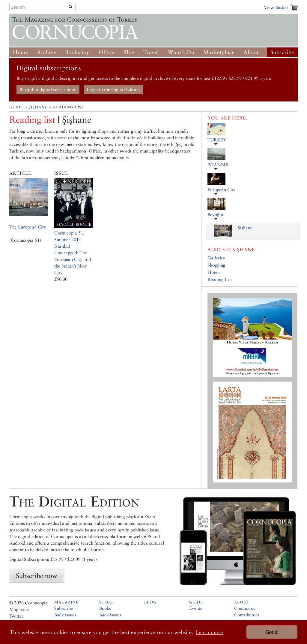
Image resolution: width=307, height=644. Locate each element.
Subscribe (282, 52)
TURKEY (217, 140)
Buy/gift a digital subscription (48, 89)
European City (222, 190)
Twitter (16, 616)
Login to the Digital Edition (113, 89)
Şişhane (38, 107)
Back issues (65, 615)
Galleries (216, 258)
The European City (28, 227)
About (251, 52)
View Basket (276, 7)
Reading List (220, 279)
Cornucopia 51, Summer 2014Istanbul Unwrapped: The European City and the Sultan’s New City (73, 253)
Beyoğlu (215, 215)
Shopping (216, 265)
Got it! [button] (272, 632)
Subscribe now (37, 576)
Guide (16, 107)
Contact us (245, 608)
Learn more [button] (209, 632)
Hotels (214, 272)
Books (105, 608)
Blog (129, 52)
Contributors (247, 615)
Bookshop (77, 52)
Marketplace (219, 52)
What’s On (181, 52)
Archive (46, 52)
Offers (107, 52)
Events (196, 608)
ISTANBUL (219, 165)
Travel (151, 52)
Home (20, 52)
